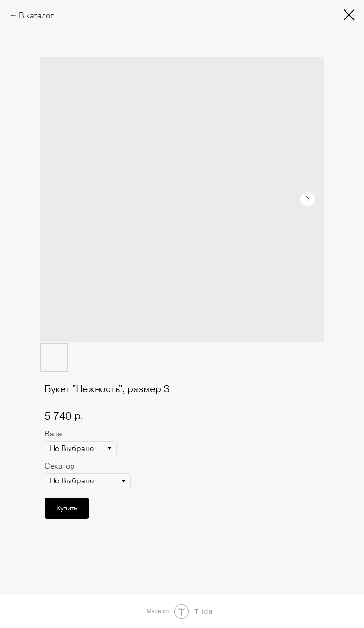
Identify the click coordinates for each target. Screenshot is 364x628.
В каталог (36, 15)
